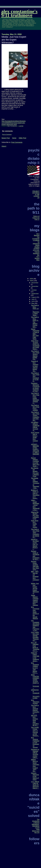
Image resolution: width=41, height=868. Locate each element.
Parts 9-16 (36, 218)
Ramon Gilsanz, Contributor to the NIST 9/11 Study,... (35, 462)
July (33, 299)
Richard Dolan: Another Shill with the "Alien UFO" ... (35, 565)
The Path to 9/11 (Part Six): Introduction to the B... (35, 377)
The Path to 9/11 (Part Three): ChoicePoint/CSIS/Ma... (35, 416)
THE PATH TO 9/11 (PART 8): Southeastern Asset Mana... (35, 345)
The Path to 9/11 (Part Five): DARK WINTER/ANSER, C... (35, 398)
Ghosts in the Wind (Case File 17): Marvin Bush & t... (35, 544)
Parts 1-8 (36, 216)
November (35, 286)
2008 (31, 281)
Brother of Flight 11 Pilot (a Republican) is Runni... (35, 494)
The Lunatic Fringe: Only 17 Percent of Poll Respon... (35, 731)
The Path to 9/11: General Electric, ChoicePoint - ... (35, 709)
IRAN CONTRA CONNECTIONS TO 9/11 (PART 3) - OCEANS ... (35, 681)
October (34, 290)
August (34, 297)
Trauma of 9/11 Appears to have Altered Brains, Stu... (35, 366)
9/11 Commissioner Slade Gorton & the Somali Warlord (35, 613)
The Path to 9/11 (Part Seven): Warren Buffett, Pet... (35, 355)
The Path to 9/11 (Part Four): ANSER (35, 408)
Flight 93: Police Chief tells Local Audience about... (35, 657)
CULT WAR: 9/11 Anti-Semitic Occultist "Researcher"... (35, 636)
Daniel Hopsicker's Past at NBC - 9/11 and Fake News (35, 334)
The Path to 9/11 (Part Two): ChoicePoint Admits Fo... (35, 533)
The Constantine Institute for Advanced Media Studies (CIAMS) (36, 243)
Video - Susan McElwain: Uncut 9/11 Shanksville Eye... (35, 505)
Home (14, 138)
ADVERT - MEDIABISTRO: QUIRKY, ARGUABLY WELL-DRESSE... (35, 450)
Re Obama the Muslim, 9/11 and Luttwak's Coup (35, 472)
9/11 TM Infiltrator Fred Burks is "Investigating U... (35, 647)
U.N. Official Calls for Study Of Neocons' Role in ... (35, 785)
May (33, 303)
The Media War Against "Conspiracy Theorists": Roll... (35, 483)
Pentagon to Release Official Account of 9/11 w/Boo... (35, 754)
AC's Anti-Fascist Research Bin (36, 253)
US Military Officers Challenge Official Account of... (35, 426)
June (33, 301)
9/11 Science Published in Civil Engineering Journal (35, 742)
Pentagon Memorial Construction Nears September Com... (35, 387)
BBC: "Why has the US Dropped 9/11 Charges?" (35, 576)
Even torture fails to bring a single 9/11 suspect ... (35, 437)
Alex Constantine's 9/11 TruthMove (19, 13)
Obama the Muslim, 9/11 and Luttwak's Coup (35, 515)
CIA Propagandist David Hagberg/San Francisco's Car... (35, 625)
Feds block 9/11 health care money (35, 524)
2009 (31, 279)
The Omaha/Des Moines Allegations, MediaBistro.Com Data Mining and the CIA (36, 826)
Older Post (22, 138)
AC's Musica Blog (37, 258)
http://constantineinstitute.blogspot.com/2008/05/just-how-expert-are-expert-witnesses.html (14, 123)
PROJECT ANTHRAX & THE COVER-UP (36, 194)
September (35, 294)
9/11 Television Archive (35, 702)
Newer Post (6, 138)
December (35, 283)
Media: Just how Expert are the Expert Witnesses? (35, 588)
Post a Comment (7, 134)
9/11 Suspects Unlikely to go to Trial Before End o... (35, 668)
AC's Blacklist (37, 235)
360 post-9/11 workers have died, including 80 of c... (35, 720)
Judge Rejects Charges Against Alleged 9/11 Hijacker (35, 600)
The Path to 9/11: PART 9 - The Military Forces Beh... (35, 322)
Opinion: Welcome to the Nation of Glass (35, 776)
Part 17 (37, 219)
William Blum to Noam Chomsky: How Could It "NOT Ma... (35, 765)
